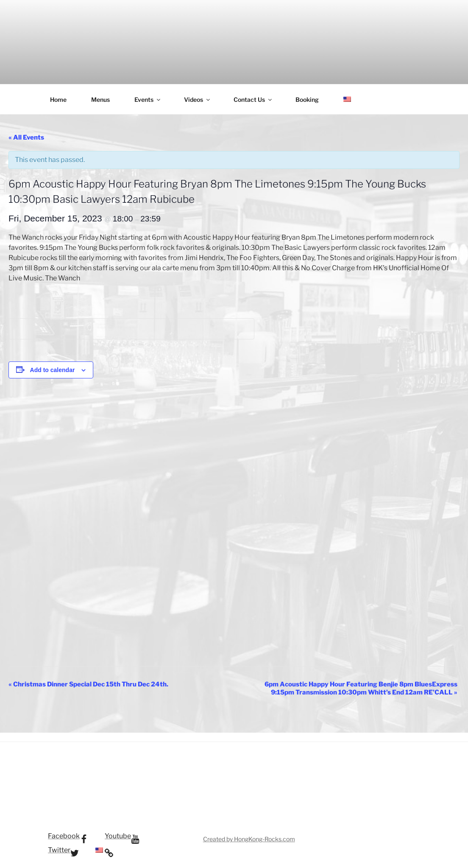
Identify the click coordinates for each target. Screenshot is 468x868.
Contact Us (253, 99)
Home (58, 99)
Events (148, 99)
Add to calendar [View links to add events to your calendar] (53, 370)
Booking (307, 99)
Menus (100, 99)
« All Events (26, 137)
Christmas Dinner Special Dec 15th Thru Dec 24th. (88, 684)
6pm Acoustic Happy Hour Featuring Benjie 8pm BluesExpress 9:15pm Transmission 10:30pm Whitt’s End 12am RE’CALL (361, 688)
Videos (198, 99)
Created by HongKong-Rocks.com (249, 839)
